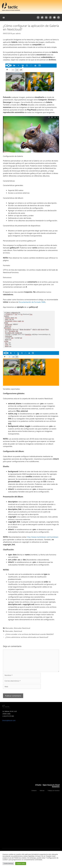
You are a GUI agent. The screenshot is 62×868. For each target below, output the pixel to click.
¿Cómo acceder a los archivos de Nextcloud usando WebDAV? (30, 634)
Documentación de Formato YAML (32, 302)
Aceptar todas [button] (21, 863)
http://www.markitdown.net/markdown (43, 537)
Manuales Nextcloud (22, 628)
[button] (4, 17)
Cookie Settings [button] (8, 863)
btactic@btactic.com (9, 720)
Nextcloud (18, 631)
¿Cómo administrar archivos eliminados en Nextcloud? (27, 637)
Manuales (9, 628)
